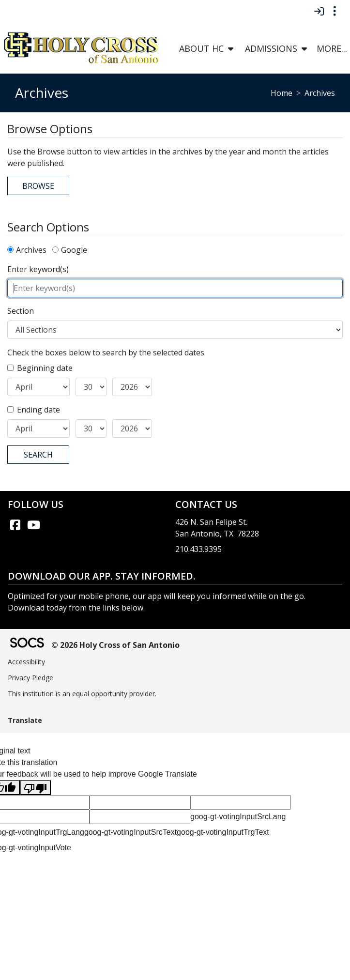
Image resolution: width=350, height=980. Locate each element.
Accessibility (26, 662)
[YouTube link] (33, 525)
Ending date (38, 410)
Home (282, 93)
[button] (231, 49)
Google (74, 250)
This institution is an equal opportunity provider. (82, 694)
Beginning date (45, 368)
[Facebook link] (15, 525)
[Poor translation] (35, 788)
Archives (31, 250)
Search (38, 455)
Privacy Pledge (30, 678)
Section (21, 311)
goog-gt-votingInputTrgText (223, 832)
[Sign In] (319, 11)
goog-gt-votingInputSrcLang (238, 817)
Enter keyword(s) (38, 269)
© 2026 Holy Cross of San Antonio (115, 645)
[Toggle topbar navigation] (335, 11)
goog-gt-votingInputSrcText (130, 832)
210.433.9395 (198, 549)
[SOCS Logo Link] (27, 644)
